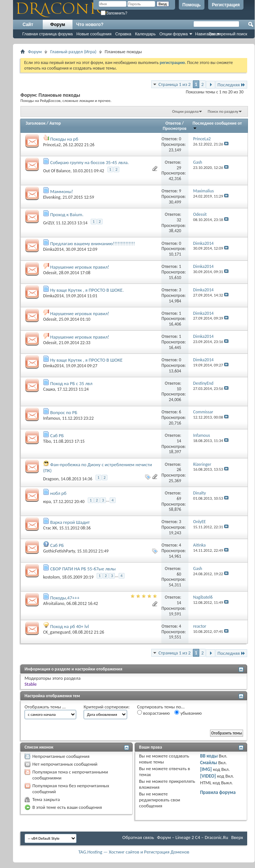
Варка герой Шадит (70, 522)
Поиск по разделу (223, 111)
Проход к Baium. (67, 214)
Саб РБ (57, 435)
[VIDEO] (208, 776)
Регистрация (226, 5)
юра (47, 502)
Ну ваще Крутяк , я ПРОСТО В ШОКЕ (86, 360)
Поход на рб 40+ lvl (70, 626)
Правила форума (218, 792)
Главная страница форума (48, 34)
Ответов (173, 123)
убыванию (188, 713)
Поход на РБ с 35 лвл (71, 383)
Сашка (49, 389)
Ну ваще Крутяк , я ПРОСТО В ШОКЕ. (87, 290)
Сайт (28, 25)
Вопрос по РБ (64, 412)
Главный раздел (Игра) (73, 52)
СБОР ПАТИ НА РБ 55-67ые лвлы (83, 569)
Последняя (231, 85)
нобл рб (58, 493)
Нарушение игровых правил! (80, 267)
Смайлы (209, 763)
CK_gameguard (57, 632)
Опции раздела (185, 111)
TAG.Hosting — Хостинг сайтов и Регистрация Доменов (134, 852)
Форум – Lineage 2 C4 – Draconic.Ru (193, 837)
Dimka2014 (53, 249)
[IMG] (206, 769)
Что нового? (90, 25)
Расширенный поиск (228, 34)
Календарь (145, 34)
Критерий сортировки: (107, 707)
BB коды (209, 756)
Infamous (51, 418)
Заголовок (35, 123)
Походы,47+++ (65, 598)
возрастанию (154, 713)
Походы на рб (64, 139)
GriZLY (49, 223)
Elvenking (52, 197)
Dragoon (51, 479)
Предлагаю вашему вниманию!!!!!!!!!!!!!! (93, 244)
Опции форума (174, 34)
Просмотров (175, 128)
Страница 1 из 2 (175, 84)
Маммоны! (62, 191)
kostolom (51, 577)
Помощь (192, 5)
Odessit (50, 273)
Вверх (237, 837)
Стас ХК (50, 528)
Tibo (47, 441)
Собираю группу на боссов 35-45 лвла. (90, 162)
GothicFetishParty (59, 551)
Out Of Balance (57, 171)
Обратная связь (138, 837)
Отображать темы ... (45, 707)
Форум (58, 25)
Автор (55, 123)
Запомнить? (114, 13)
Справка (123, 34)
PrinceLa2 (52, 145)
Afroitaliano (54, 603)
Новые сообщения (94, 34)
